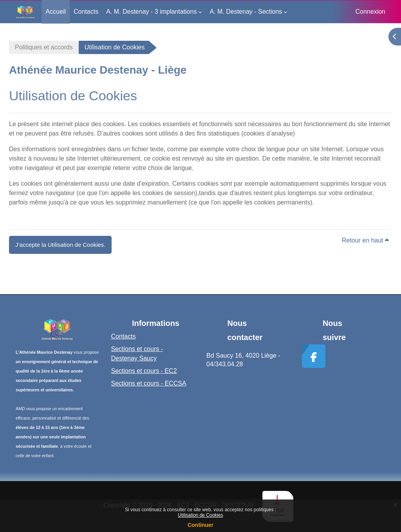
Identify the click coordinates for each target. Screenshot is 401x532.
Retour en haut (365, 240)
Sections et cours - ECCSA (149, 383)
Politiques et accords (44, 47)
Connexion (371, 12)
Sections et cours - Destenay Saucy (137, 354)
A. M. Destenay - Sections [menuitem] (246, 12)
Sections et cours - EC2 (144, 371)
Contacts (124, 336)
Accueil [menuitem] (56, 12)
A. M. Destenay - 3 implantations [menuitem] (151, 12)
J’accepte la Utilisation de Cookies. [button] (60, 245)
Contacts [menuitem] (86, 12)
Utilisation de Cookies (200, 515)
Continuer (200, 525)
